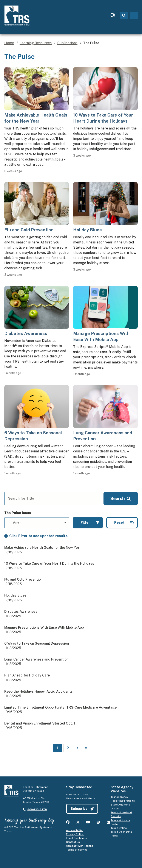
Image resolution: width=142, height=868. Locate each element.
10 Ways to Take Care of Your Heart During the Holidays (49, 563)
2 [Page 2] (68, 748)
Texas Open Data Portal (121, 834)
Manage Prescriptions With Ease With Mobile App (44, 627)
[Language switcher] (113, 15)
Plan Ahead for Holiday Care (27, 675)
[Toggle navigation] (134, 16)
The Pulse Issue (18, 513)
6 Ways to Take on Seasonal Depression (37, 643)
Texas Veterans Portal (120, 822)
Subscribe (82, 809)
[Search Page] (124, 16)
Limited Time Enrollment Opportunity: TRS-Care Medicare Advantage (60, 707)
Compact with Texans (80, 846)
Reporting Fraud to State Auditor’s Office (123, 805)
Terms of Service (77, 850)
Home (9, 43)
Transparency (119, 797)
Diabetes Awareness (21, 612)
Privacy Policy (75, 834)
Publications (67, 43)
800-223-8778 (37, 809)
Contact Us (73, 842)
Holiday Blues (15, 595)
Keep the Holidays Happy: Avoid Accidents (39, 691)
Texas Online (119, 828)
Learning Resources (36, 43)
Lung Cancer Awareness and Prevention (36, 659)
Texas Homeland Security (121, 814)
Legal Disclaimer (77, 838)
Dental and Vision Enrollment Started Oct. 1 (40, 723)
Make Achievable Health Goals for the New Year (43, 548)
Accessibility (74, 830)
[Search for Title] (52, 499)
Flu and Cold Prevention (23, 579)
